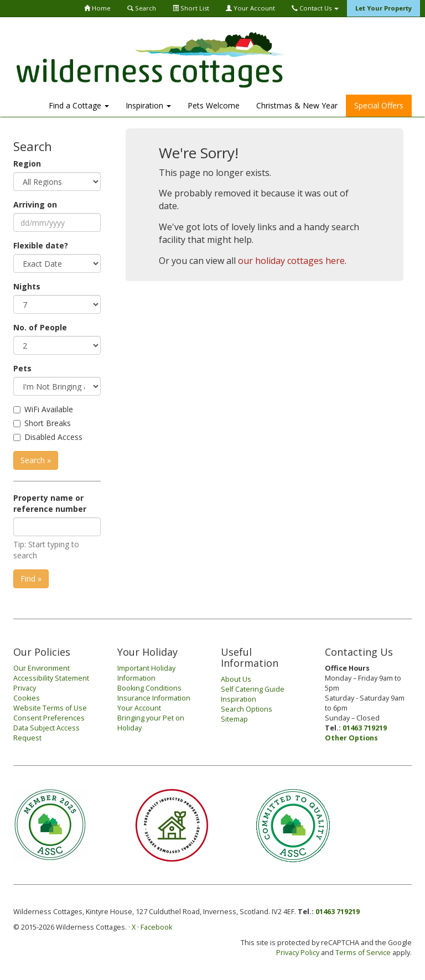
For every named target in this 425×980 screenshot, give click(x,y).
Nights (27, 286)
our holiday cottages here (291, 261)
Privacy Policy (298, 953)
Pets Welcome (214, 105)
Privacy (25, 688)
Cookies (27, 698)
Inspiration (148, 105)
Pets (22, 368)
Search (142, 8)
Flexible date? (41, 245)
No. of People (40, 327)
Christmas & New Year (297, 105)
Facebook (156, 927)
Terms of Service (363, 953)
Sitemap (234, 719)
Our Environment (42, 668)
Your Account (250, 8)
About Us (236, 679)
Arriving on (35, 204)
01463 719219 (365, 728)
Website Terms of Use (50, 708)
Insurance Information (154, 698)
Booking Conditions (149, 688)
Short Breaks (48, 423)
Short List (191, 8)
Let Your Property (383, 8)
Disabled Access (53, 437)
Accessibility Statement (51, 678)
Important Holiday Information (146, 673)
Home (97, 8)
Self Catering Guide (253, 689)
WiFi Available (49, 409)
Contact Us (315, 8)
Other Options (351, 738)
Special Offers (379, 105)
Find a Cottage (79, 105)
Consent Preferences (49, 718)
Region (27, 164)
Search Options (247, 709)
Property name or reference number (50, 503)
